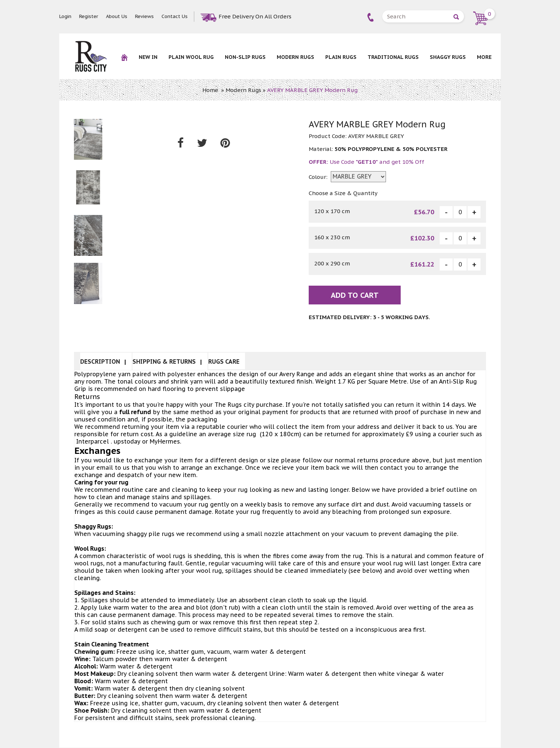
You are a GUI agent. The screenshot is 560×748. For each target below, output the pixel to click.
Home (210, 90)
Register (89, 16)
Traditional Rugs (393, 57)
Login (65, 16)
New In (148, 57)
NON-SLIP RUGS (245, 57)
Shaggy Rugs (448, 57)
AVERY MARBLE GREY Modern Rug (312, 90)
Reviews (144, 16)
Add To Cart (355, 296)
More (484, 57)
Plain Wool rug (191, 57)
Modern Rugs (295, 57)
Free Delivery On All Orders (255, 16)
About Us (117, 16)
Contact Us (175, 16)
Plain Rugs (341, 57)
